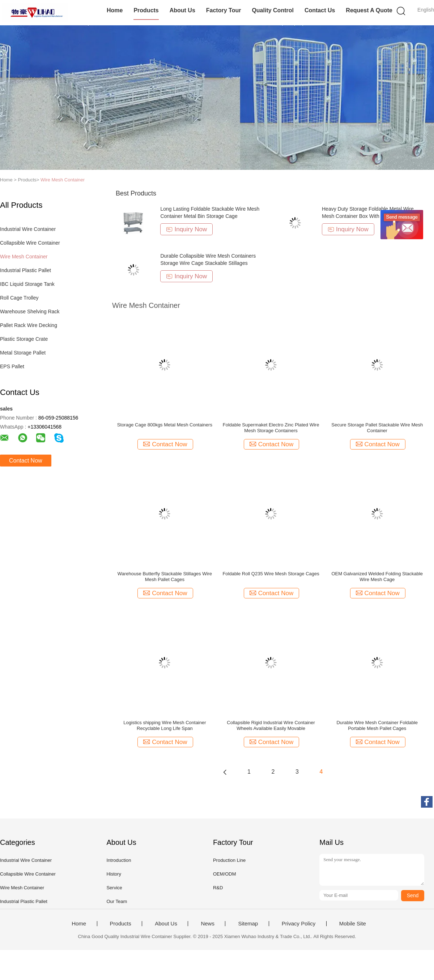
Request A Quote (369, 10)
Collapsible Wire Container (30, 243)
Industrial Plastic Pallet (25, 270)
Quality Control (273, 10)
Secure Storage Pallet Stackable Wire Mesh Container (377, 428)
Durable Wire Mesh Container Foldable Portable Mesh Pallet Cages (377, 725)
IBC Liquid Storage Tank (27, 284)
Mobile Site (353, 924)
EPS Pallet (12, 366)
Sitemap (248, 924)
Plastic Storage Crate (24, 339)
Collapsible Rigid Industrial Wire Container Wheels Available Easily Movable (271, 725)
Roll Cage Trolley (19, 298)
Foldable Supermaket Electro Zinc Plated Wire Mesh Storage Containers (271, 428)
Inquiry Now (186, 229)
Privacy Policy (299, 924)
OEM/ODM (225, 874)
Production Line (229, 860)
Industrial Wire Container (28, 229)
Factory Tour (224, 10)
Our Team (117, 901)
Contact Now (26, 461)
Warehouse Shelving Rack (30, 311)
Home (115, 10)
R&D (218, 888)
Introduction (119, 860)
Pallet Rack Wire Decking (29, 325)
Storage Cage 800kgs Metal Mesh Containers (165, 425)
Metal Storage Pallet (23, 353)
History (114, 874)
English (426, 10)
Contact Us (320, 10)
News (208, 924)
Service (114, 888)
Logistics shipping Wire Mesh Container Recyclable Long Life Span (165, 725)
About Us (182, 10)
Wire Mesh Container (63, 180)
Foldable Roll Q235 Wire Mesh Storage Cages (271, 574)
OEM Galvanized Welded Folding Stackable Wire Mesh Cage (377, 577)
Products (146, 10)
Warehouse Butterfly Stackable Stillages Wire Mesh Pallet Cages (165, 577)
